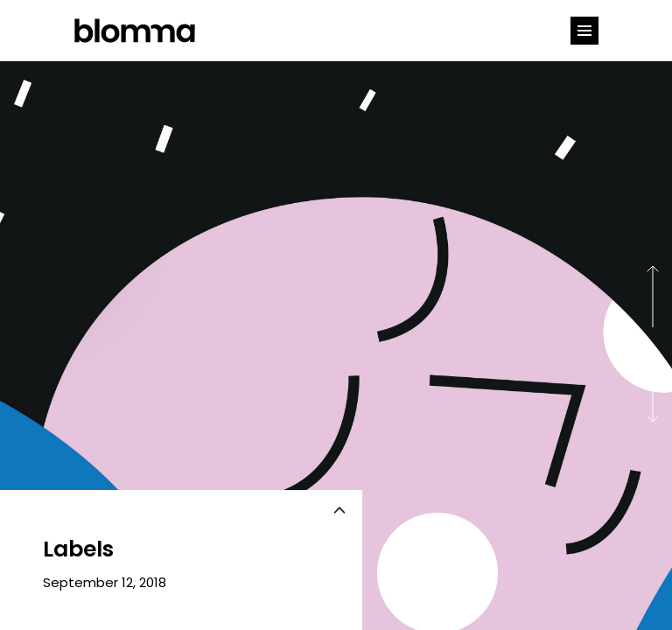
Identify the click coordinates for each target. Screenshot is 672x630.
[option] (336, 346)
